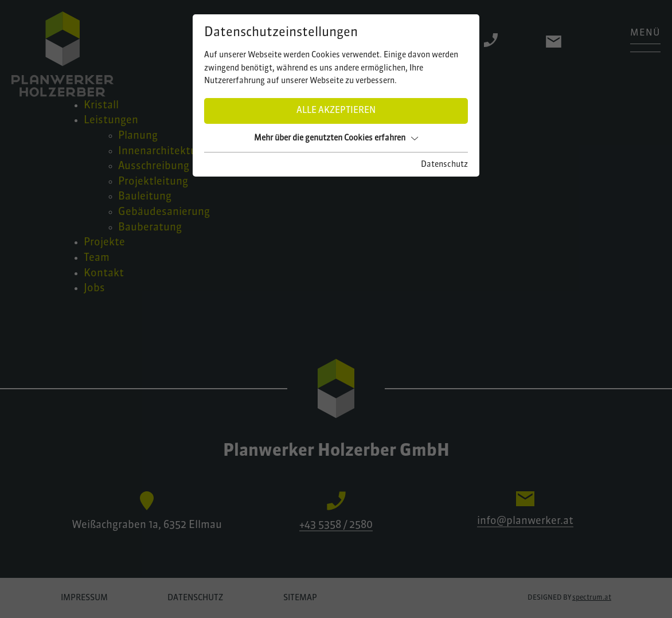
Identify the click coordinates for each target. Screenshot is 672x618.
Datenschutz (444, 165)
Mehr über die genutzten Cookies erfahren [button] (336, 138)
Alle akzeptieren (336, 111)
